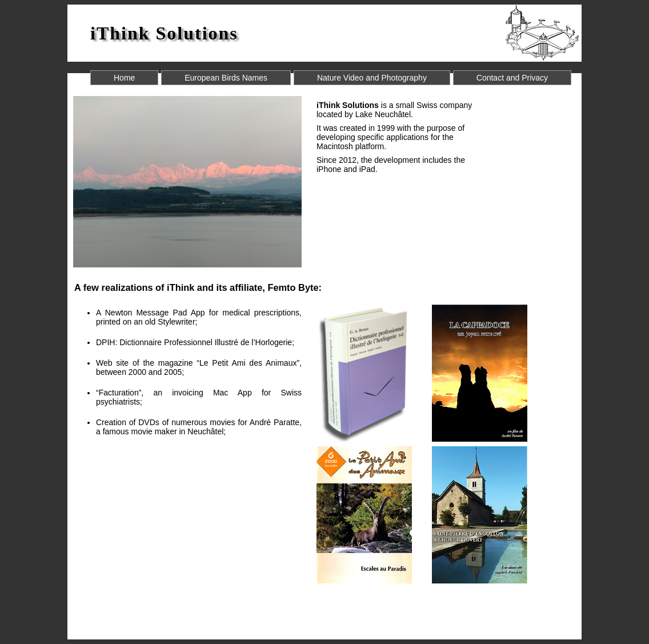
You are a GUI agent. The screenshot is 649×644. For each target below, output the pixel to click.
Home (124, 78)
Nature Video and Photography (372, 78)
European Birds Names (226, 78)
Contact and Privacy (512, 78)
